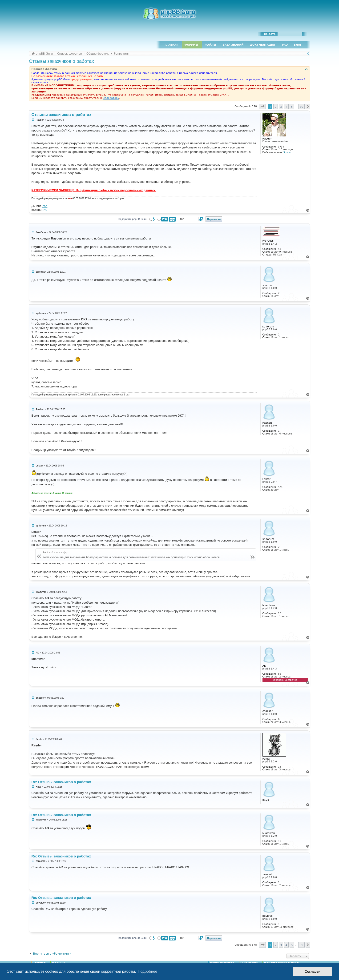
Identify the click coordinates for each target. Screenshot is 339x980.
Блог (298, 45)
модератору (111, 98)
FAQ (285, 45)
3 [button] (281, 107)
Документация (262, 45)
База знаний (233, 45)
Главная (171, 45)
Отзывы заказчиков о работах (62, 61)
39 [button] (301, 107)
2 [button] (276, 107)
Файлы (210, 45)
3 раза (287, 152)
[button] (262, 107)
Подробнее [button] (147, 971)
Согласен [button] (313, 972)
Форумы (191, 45)
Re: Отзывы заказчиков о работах (61, 782)
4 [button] (286, 107)
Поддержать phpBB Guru (132, 219)
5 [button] (292, 107)
